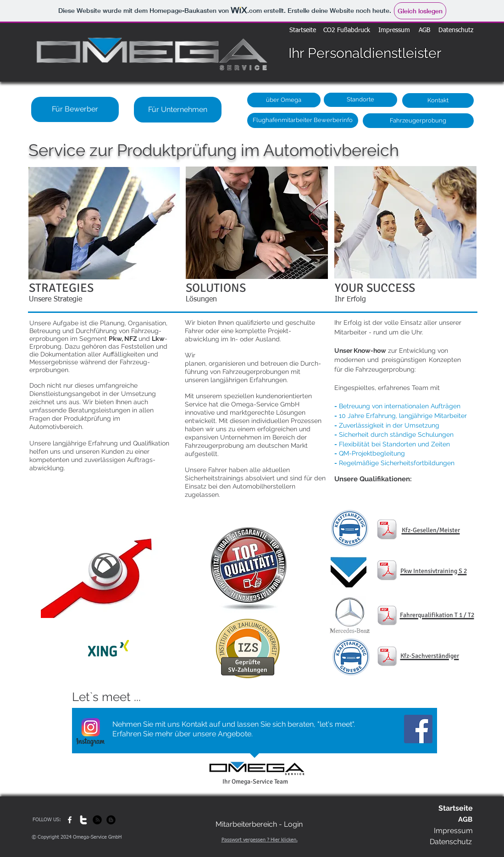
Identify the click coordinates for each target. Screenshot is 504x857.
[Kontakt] (438, 100)
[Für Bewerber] (75, 109)
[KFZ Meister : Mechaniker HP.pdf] (387, 530)
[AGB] (424, 31)
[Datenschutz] (456, 31)
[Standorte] (360, 100)
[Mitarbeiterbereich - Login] (259, 824)
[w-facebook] (70, 820)
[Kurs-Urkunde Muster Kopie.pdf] (387, 616)
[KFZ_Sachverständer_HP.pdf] (387, 657)
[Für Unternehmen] (178, 110)
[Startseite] (303, 31)
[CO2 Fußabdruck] (347, 31)
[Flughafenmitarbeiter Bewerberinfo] (303, 120)
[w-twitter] (83, 820)
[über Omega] (284, 100)
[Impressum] (394, 31)
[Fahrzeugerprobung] (418, 121)
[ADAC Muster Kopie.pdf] (387, 571)
